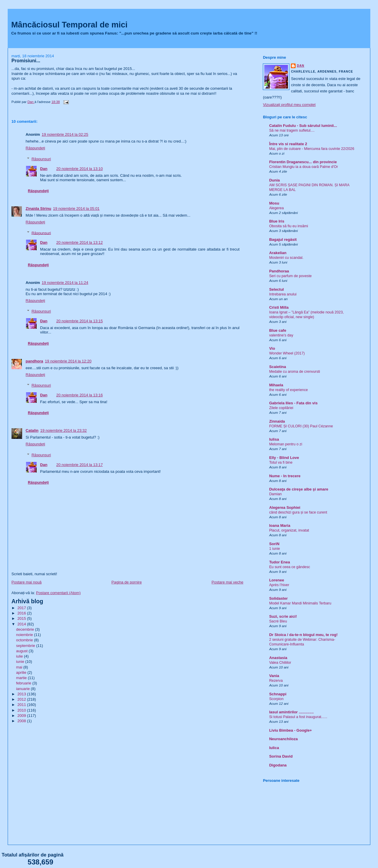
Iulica (274, 748)
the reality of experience (288, 390)
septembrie (26, 646)
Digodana (278, 765)
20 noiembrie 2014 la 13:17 (79, 465)
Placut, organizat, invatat (289, 530)
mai (20, 667)
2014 (22, 624)
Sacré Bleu (278, 621)
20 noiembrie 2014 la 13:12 (79, 242)
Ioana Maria (280, 525)
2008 (22, 721)
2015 (22, 618)
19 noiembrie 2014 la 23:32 (63, 430)
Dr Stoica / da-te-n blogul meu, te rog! (303, 635)
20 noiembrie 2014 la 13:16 (79, 395)
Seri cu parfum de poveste (290, 276)
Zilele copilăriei (281, 408)
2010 (22, 710)
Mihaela (276, 385)
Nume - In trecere (285, 476)
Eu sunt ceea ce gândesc (290, 567)
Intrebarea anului (283, 294)
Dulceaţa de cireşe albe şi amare (299, 489)
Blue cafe (278, 330)
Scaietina (277, 367)
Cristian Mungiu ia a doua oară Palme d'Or (303, 167)
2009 (22, 716)
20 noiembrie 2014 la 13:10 (79, 169)
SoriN (274, 544)
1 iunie (274, 549)
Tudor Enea (280, 562)
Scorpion (276, 699)
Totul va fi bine (281, 462)
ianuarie (23, 689)
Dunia (274, 180)
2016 (22, 613)
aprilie (22, 672)
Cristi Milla (279, 307)
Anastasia (278, 658)
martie (22, 678)
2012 (22, 699)
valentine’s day (281, 335)
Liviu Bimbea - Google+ (290, 730)
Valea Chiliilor (280, 663)
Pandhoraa (279, 271)
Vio (272, 348)
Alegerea (276, 208)
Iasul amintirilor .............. (291, 712)
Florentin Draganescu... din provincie (303, 162)
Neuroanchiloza (283, 739)
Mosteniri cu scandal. (286, 258)
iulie (20, 656)
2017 (22, 608)
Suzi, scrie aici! (283, 616)
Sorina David (281, 756)
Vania (274, 676)
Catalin (32, 430)
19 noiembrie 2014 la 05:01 (76, 209)
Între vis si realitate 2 (288, 144)
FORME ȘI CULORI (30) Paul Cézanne (301, 426)
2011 (22, 705)
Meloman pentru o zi (286, 444)
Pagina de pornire (127, 582)
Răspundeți (35, 148)
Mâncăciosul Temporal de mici (69, 25)
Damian (275, 494)
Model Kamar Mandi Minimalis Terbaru (300, 603)
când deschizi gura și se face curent (298, 512)
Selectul (276, 289)
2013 (22, 694)
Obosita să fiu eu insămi (289, 226)
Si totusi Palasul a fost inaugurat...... (298, 717)
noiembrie (25, 635)
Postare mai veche (227, 582)
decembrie (25, 629)
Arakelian (278, 253)
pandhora (34, 361)
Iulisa (274, 439)
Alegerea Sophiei (285, 507)
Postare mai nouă (27, 582)
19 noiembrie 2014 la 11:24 (65, 283)
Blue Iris (277, 221)
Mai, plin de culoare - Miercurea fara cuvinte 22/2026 (312, 149)
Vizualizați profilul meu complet (289, 105)
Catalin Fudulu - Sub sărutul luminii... (303, 126)
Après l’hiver (279, 585)
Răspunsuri (41, 159)
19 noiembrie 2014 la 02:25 (65, 134)
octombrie (25, 640)
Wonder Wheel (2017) (287, 353)
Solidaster (278, 598)
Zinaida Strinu (39, 209)
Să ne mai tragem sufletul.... (292, 130)
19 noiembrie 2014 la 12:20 (68, 361)
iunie (21, 662)
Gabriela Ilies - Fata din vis (293, 403)
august (22, 651)
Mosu (274, 203)
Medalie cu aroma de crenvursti (294, 372)
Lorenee (277, 580)
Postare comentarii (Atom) (58, 593)
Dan (44, 169)
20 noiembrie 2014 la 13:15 (79, 321)
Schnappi (278, 694)
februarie (24, 683)
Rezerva (276, 681)
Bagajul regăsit (283, 240)
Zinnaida (277, 421)
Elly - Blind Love (284, 458)
